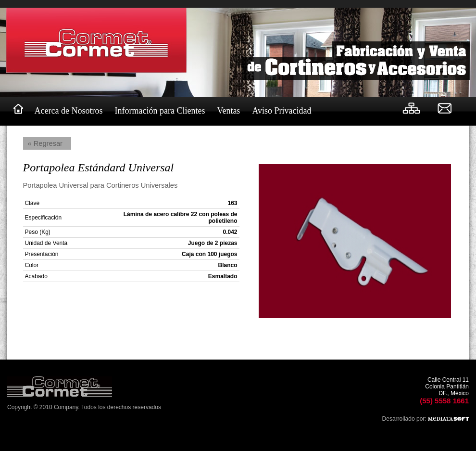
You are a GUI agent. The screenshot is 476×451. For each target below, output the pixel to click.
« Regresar (45, 143)
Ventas (228, 111)
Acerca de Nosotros (69, 111)
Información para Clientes (160, 111)
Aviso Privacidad (282, 111)
